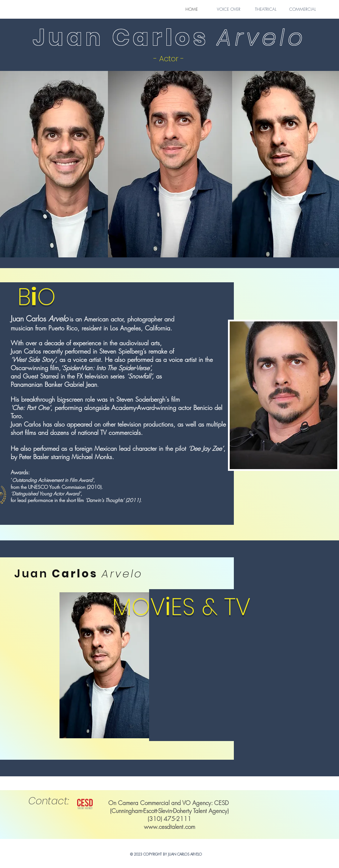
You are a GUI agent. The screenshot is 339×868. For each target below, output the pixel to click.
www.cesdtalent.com (169, 827)
